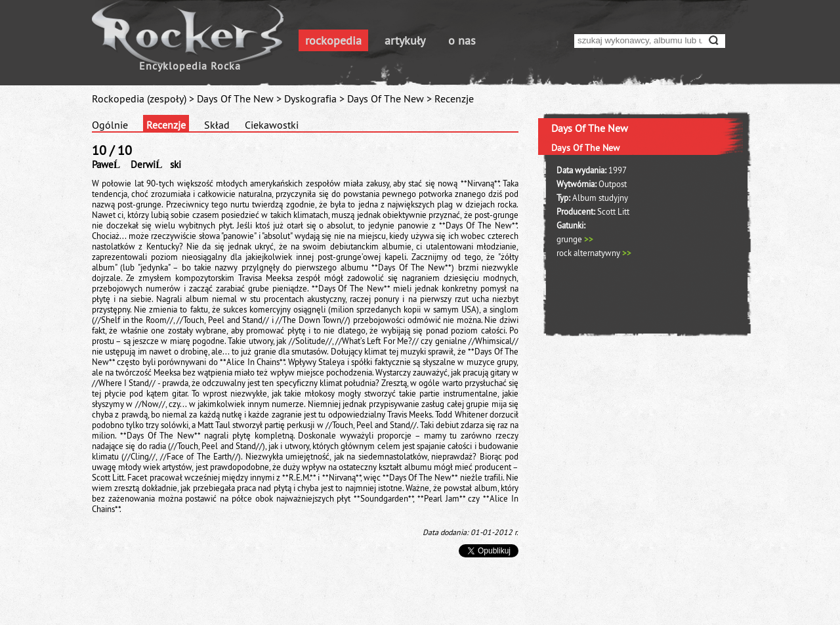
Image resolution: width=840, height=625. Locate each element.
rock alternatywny (594, 253)
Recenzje (166, 125)
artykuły (405, 40)
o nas (462, 40)
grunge (575, 239)
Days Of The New (235, 98)
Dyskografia (310, 98)
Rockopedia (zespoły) (139, 98)
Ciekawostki (272, 125)
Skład (217, 125)
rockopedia (333, 40)
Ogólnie (110, 125)
